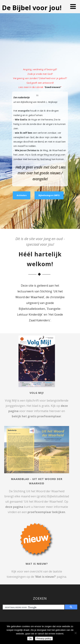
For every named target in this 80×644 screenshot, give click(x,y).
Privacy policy (44, 638)
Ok (30, 638)
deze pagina (14, 507)
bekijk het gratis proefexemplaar (36, 416)
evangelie (24, 111)
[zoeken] (34, 608)
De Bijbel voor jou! (32, 8)
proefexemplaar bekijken (46, 512)
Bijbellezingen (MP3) (49, 195)
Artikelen (22, 195)
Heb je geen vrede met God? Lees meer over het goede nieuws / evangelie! (40, 173)
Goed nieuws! (53, 87)
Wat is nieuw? (45, 577)
